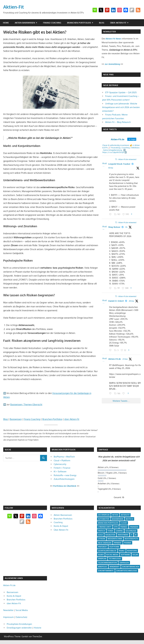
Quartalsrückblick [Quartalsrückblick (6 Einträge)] (107, 551)
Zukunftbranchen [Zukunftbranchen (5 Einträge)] (131, 567)
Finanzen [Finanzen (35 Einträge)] (134, 527)
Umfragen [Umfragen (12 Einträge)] (124, 563)
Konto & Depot (61, 526)
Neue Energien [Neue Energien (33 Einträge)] (105, 543)
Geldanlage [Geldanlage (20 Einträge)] (131, 531)
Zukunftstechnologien (64, 479)
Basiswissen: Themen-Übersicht (26, 404)
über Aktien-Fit (118, 23)
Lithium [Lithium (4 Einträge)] (102, 539)
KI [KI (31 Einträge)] (136, 535)
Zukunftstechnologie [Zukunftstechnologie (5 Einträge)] (127, 571)
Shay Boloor (114, 227)
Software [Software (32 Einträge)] (125, 555)
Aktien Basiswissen (25, 23)
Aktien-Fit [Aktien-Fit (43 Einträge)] (125, 515)
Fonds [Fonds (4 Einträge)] (110, 531)
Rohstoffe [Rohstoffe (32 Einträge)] (132, 551)
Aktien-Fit (14, 7)
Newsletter (8, 610)
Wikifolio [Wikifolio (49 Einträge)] (103, 567)
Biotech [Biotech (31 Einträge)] (129, 519)
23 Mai (125, 359)
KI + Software (60, 471)
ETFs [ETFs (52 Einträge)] (116, 527)
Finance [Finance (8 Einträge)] (124, 527)
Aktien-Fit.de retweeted (127, 159)
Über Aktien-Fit (61, 530)
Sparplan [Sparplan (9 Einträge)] (102, 559)
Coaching (58, 522)
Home (6, 23)
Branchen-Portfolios (79, 23)
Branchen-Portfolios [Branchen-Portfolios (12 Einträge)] (108, 523)
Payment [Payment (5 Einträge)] (118, 543)
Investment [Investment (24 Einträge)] (123, 535)
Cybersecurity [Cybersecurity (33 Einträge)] (105, 527)
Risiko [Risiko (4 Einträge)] (122, 551)
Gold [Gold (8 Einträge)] (100, 535)
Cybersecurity (60, 464)
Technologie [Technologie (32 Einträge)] (115, 559)
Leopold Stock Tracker (119, 164)
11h (126, 227)
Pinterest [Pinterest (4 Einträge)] (102, 547)
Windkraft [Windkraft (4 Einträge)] (115, 567)
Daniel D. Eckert (116, 301)
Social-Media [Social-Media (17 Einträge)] (112, 555)
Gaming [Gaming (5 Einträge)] (119, 531)
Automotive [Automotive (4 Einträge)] (104, 519)
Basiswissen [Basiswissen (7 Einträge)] (118, 519)
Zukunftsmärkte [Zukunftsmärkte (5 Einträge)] (106, 571)
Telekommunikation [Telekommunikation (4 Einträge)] (107, 563)
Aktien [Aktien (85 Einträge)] (115, 515)
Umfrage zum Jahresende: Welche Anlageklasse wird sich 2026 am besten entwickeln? (121, 107)
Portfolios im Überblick (65, 486)
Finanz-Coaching (52, 23)
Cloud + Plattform (62, 460)
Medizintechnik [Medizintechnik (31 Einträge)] (115, 539)
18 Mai (111, 168)
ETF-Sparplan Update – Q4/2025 (121, 92)
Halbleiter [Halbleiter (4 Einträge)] (110, 535)
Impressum (8, 617)
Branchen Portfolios (16, 600)
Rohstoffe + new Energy (65, 475)
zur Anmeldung (112, 64)
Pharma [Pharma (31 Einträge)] (128, 543)
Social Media (22, 610)
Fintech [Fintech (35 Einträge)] (102, 531)
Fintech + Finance (62, 468)
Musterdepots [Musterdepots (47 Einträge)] (131, 539)
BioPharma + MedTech (64, 457)
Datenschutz (21, 617)
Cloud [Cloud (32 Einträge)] (124, 523)
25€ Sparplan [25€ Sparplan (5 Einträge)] (104, 515)
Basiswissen (16, 419)
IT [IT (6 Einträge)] (132, 535)
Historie (37, 628)
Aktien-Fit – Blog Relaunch (118, 122)
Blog (102, 23)
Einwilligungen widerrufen (19, 628)
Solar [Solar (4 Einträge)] (135, 555)
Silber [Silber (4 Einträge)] (101, 555)
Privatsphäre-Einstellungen (19, 624)
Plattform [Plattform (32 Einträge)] (114, 547)
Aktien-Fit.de (115, 359)
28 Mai (131, 301)
